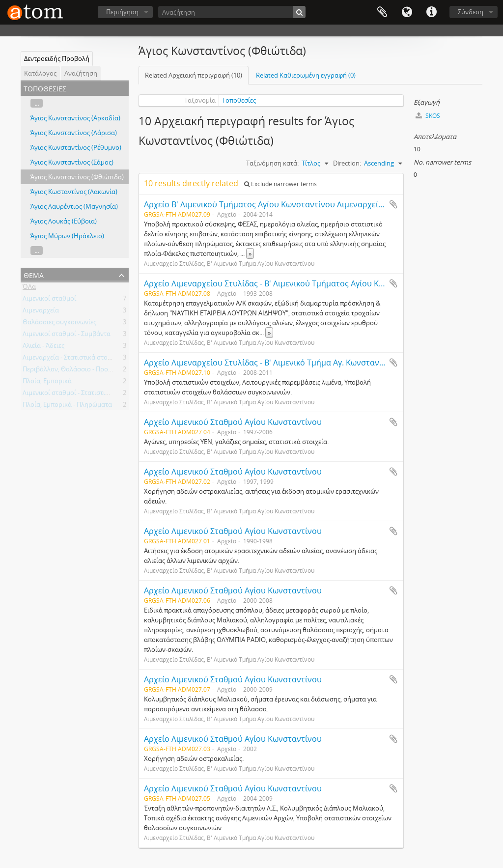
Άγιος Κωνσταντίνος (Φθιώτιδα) (77, 177)
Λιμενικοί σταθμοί (49, 300)
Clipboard (382, 12)
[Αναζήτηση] (232, 12)
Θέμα (34, 274)
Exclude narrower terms (280, 184)
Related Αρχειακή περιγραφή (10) (194, 75)
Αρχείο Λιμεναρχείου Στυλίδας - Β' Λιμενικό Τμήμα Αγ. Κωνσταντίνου (272, 363)
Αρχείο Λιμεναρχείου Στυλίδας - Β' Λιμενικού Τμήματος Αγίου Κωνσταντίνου (286, 283)
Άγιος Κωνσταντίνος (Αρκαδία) (75, 118)
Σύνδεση (471, 12)
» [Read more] (250, 253)
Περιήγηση (122, 12)
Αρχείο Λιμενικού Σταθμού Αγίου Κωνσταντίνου (233, 422)
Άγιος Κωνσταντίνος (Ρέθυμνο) (76, 147)
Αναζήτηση (81, 73)
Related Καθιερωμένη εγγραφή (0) (306, 75)
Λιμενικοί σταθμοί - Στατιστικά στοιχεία (81, 394)
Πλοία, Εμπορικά (47, 383)
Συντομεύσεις (431, 12)
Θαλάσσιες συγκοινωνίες (59, 324)
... (37, 103)
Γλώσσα (407, 12)
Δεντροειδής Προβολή (57, 58)
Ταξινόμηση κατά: (272, 163)
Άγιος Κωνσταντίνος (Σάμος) (72, 162)
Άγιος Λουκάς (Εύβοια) (64, 221)
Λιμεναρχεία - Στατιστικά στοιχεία (72, 359)
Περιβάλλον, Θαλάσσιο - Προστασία (76, 371)
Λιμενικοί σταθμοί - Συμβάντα (67, 336)
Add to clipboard (393, 204)
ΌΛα (29, 288)
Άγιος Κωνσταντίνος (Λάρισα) (74, 133)
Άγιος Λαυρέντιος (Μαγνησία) (74, 206)
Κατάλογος (40, 73)
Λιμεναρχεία (41, 312)
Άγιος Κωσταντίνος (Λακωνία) (74, 192)
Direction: (347, 163)
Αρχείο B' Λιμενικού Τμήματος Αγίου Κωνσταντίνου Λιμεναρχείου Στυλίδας (284, 204)
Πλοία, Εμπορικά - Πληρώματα (67, 406)
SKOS (428, 116)
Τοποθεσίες (239, 100)
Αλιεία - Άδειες (43, 347)
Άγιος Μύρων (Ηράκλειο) (67, 236)
